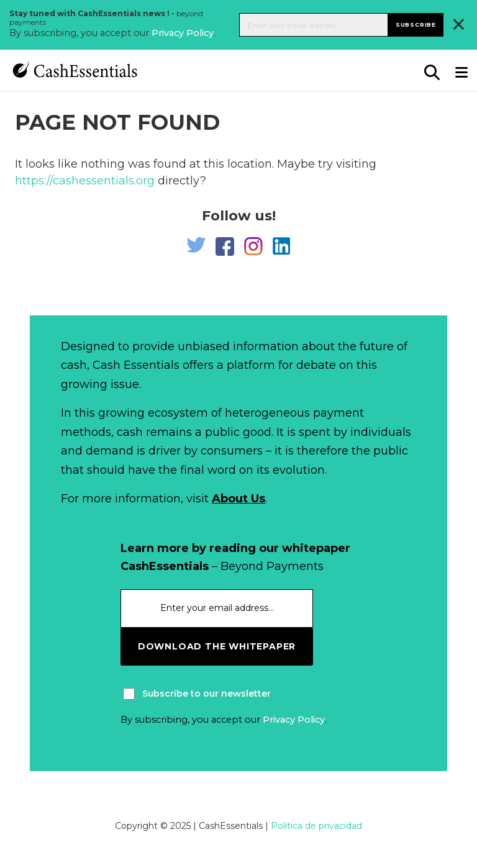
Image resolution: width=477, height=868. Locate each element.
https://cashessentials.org (85, 181)
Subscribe (416, 25)
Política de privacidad (316, 826)
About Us (238, 499)
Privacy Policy (183, 33)
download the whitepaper (217, 646)
